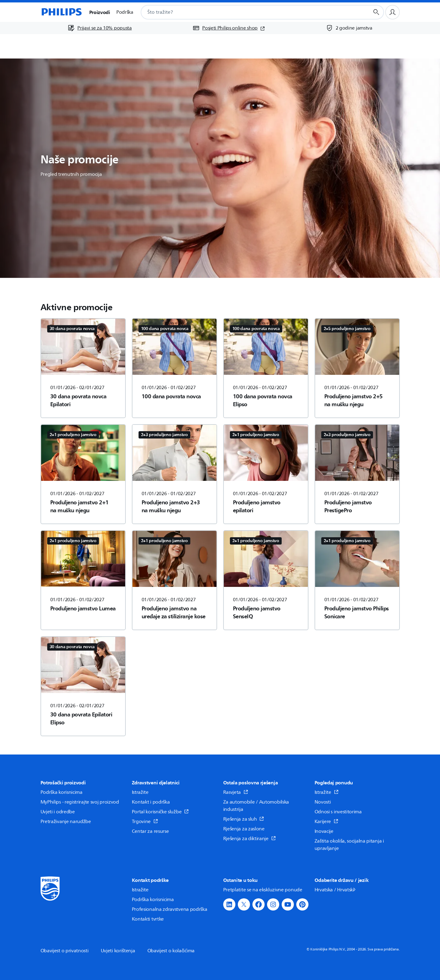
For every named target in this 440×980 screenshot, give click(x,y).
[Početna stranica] (61, 12)
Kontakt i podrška (151, 802)
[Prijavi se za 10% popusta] (100, 28)
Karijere (326, 822)
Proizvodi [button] (100, 12)
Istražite (140, 792)
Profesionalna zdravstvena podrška (170, 909)
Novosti (323, 802)
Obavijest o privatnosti (65, 951)
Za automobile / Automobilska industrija (256, 806)
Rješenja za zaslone (244, 829)
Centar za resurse (150, 831)
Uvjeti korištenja (118, 951)
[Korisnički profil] (392, 12)
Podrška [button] (125, 12)
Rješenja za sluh (244, 819)
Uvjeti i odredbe (58, 812)
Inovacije (324, 831)
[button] (229, 904)
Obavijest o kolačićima (171, 951)
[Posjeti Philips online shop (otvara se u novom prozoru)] (229, 28)
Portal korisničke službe (160, 812)
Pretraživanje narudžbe (66, 822)
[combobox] (248, 12)
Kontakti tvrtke (148, 919)
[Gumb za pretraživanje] (376, 12)
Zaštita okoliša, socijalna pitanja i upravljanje (349, 845)
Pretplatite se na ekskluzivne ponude (263, 890)
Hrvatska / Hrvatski (336, 890)
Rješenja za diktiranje (250, 839)
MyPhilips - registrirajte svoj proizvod (80, 802)
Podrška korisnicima (62, 792)
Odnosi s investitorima (338, 812)
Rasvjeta (236, 792)
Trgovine (145, 822)
